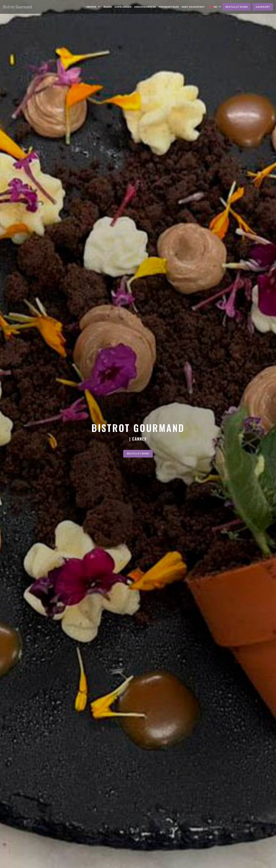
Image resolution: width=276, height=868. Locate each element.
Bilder (108, 7)
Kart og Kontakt (193, 7)
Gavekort (263, 7)
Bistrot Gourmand (17, 7)
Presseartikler (169, 7)
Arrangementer (145, 7)
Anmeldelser (123, 7)
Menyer (94, 7)
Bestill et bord (237, 7)
